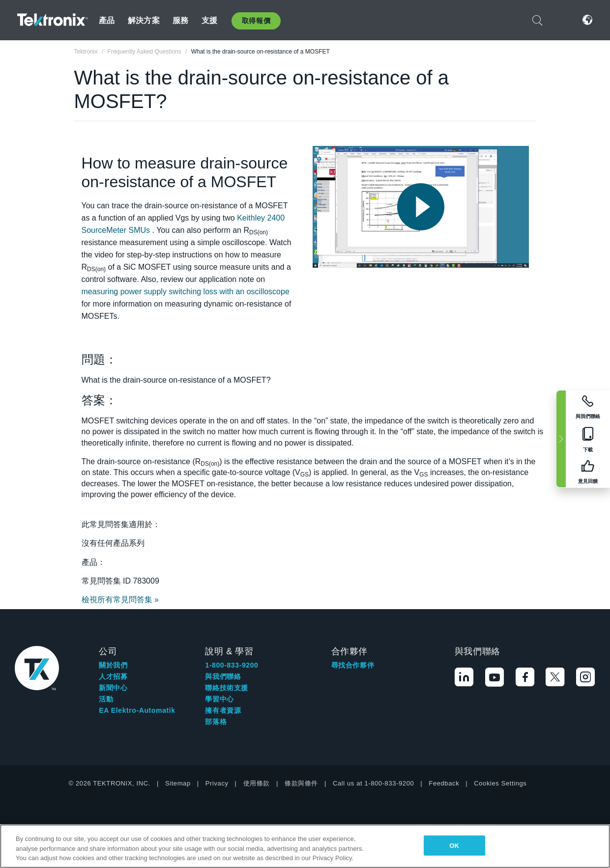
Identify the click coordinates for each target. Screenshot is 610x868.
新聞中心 (113, 688)
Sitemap (178, 783)
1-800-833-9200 (232, 665)
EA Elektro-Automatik (137, 710)
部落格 (216, 722)
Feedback (444, 783)
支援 (209, 20)
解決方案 (144, 20)
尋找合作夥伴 (353, 665)
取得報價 (256, 21)
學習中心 (219, 699)
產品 (107, 20)
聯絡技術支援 (227, 688)
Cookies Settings (500, 783)
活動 (106, 699)
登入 (562, 20)
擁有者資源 (223, 710)
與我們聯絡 (223, 676)
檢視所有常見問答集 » (120, 600)
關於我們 (113, 665)
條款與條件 (301, 783)
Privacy (217, 783)
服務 (180, 20)
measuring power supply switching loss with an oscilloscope (186, 292)
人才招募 (113, 676)
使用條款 (257, 783)
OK (454, 845)
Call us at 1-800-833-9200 (373, 783)
